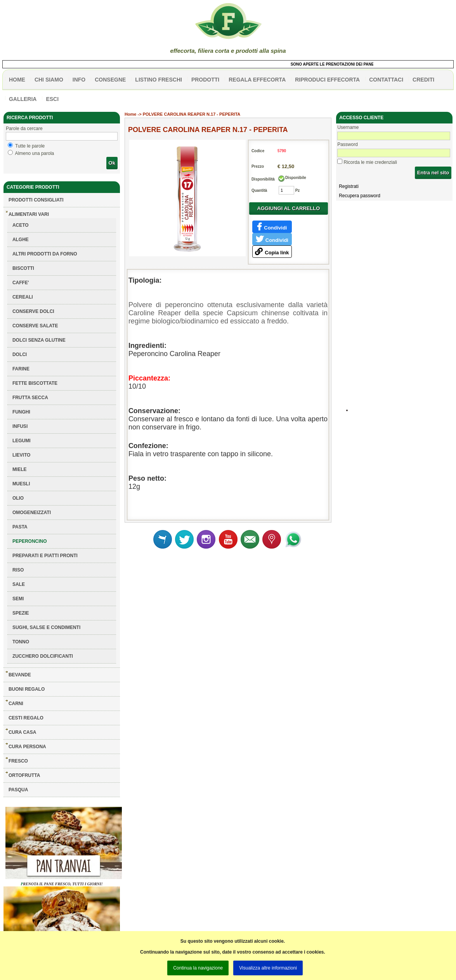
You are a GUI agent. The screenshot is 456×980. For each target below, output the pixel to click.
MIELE (20, 469)
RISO (18, 570)
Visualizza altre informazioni (268, 968)
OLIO (18, 498)
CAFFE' (21, 283)
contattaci (386, 80)
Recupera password (360, 196)
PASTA (20, 527)
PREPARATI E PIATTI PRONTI (45, 556)
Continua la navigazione (198, 968)
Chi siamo (49, 80)
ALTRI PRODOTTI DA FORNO (45, 254)
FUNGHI (21, 412)
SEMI (18, 599)
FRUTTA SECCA (30, 398)
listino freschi (159, 80)
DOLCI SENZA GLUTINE (39, 340)
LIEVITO (21, 455)
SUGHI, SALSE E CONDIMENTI (46, 627)
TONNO (21, 642)
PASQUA (18, 790)
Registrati (349, 186)
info (79, 80)
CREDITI (423, 80)
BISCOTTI (23, 268)
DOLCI (20, 354)
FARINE (21, 369)
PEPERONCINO (30, 541)
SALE (19, 584)
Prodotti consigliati (36, 200)
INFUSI (20, 426)
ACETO (21, 225)
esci (52, 99)
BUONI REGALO (27, 689)
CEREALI (23, 297)
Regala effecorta (257, 80)
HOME (17, 80)
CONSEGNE (110, 80)
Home (131, 114)
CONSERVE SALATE (35, 326)
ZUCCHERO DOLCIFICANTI (43, 656)
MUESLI (21, 484)
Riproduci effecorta (327, 80)
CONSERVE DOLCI (33, 311)
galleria (23, 99)
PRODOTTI (205, 80)
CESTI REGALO (26, 718)
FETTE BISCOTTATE (35, 383)
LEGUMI (22, 441)
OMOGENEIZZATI (32, 513)
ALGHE (21, 240)
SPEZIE (21, 613)
